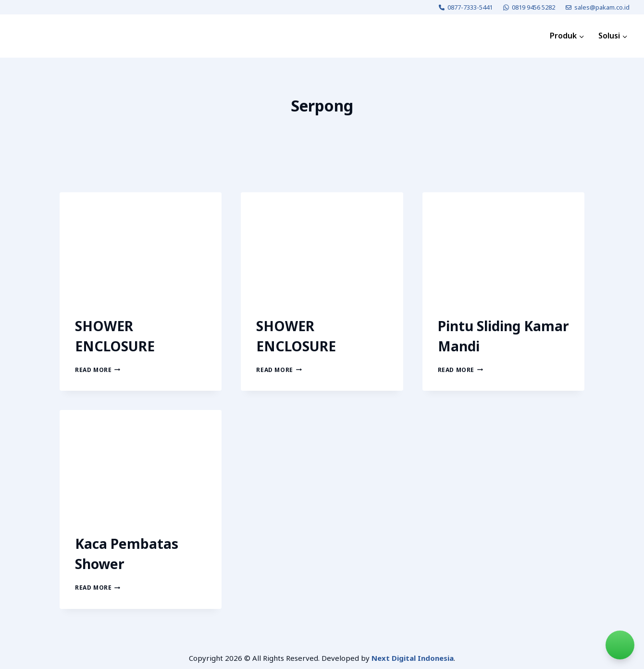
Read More (98, 370)
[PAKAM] (40, 36)
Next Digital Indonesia (413, 658)
